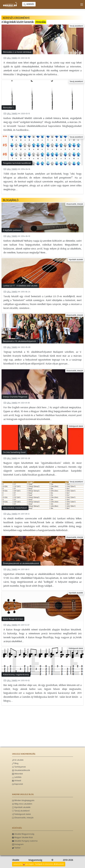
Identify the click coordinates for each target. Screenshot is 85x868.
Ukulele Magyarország (23, 834)
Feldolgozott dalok (76, 426)
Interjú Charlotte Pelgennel (15, 397)
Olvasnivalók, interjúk (75, 204)
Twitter (16, 848)
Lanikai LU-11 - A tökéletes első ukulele (20, 286)
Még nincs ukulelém (22, 804)
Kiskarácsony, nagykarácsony (16, 674)
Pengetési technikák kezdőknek (17, 163)
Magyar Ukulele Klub (22, 837)
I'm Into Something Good (14, 452)
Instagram (18, 844)
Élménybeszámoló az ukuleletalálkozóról (21, 563)
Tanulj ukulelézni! (76, 26)
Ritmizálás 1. (9, 108)
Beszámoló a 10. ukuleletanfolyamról (19, 341)
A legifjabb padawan (12, 230)
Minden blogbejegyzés (23, 800)
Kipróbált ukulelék (76, 259)
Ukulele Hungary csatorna (25, 841)
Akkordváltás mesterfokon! (15, 508)
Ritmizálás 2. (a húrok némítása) (17, 52)
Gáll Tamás (10, 58)
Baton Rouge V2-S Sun (13, 619)
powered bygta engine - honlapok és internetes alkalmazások (39, 864)
